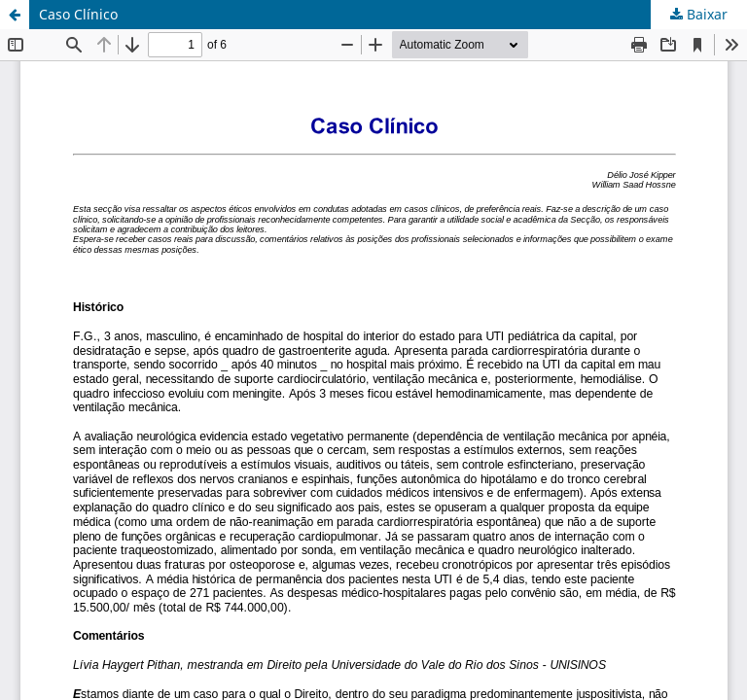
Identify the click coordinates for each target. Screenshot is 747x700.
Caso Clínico (78, 14)
